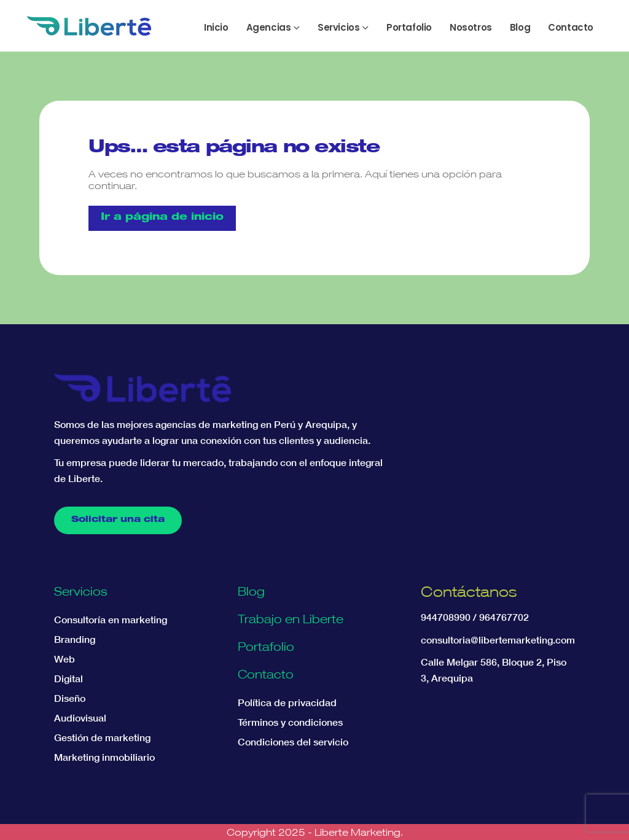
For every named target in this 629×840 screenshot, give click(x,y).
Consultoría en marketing (111, 620)
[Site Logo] (89, 26)
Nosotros (471, 27)
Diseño (70, 698)
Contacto (571, 27)
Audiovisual (80, 718)
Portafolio (409, 27)
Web (64, 659)
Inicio (216, 27)
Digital (68, 679)
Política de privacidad (287, 702)
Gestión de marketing (102, 737)
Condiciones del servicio (293, 742)
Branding (75, 639)
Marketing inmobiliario (104, 757)
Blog (520, 27)
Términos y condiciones (290, 722)
